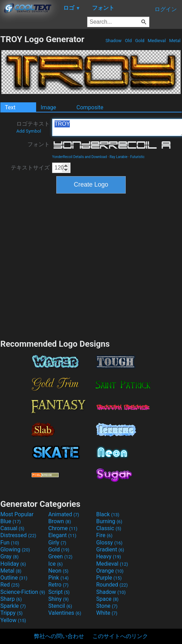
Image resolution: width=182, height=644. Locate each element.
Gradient (110, 549)
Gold (140, 41)
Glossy (109, 543)
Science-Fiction (23, 592)
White (107, 613)
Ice (55, 564)
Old (129, 41)
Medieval (157, 41)
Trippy (11, 613)
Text (10, 107)
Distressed (18, 535)
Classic (109, 528)
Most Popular (17, 514)
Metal (175, 41)
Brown (60, 521)
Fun (10, 543)
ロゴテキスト (33, 127)
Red (10, 585)
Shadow (113, 41)
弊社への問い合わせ (59, 636)
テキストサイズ (30, 168)
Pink (59, 578)
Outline (14, 578)
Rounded (112, 585)
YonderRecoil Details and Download (80, 157)
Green (60, 556)
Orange (110, 571)
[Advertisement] (66, 265)
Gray (9, 556)
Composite (90, 107)
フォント (39, 144)
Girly (57, 543)
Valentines (65, 613)
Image (48, 107)
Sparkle (13, 606)
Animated (64, 514)
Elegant (62, 535)
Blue (11, 521)
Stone (107, 606)
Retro (58, 585)
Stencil (60, 606)
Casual (12, 528)
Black (108, 514)
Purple (109, 578)
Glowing (15, 549)
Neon (58, 571)
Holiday (13, 564)
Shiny (59, 599)
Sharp (11, 599)
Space (107, 599)
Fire (104, 535)
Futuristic (138, 157)
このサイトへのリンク (120, 636)
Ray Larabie (118, 157)
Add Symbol (29, 131)
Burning (109, 521)
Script (59, 592)
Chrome (63, 528)
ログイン (166, 9)
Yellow (13, 620)
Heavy (109, 556)
